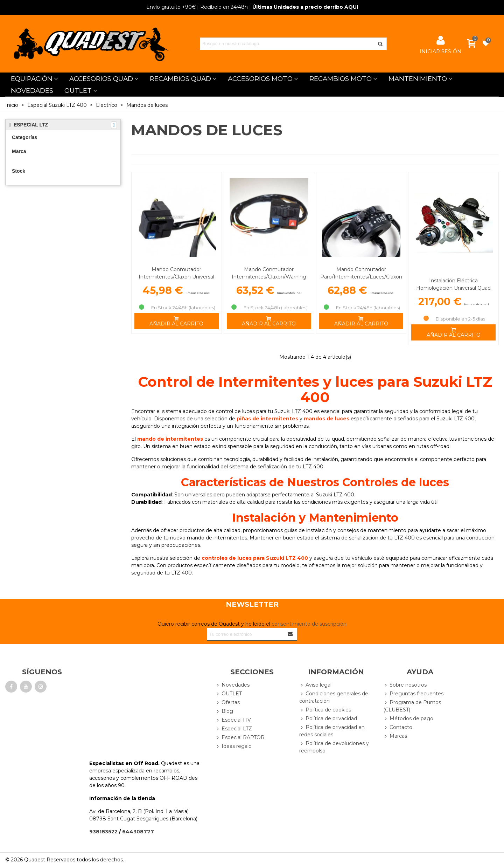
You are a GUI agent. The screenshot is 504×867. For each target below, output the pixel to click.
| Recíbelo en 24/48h (197, 7)
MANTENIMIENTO (418, 79)
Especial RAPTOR (240, 738)
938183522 (103, 832)
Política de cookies (325, 710)
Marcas (395, 736)
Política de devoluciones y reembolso (334, 747)
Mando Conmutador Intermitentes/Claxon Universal (176, 273)
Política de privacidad (328, 719)
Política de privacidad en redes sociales (332, 731)
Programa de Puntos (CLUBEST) (412, 706)
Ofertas (227, 703)
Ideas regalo (233, 746)
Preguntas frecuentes (413, 694)
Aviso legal (315, 685)
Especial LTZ (234, 729)
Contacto (398, 727)
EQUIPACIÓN (32, 79)
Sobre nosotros (405, 685)
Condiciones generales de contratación (334, 697)
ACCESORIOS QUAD (101, 79)
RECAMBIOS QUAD (180, 79)
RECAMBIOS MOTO (341, 79)
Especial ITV (233, 720)
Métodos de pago (408, 719)
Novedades (232, 685)
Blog (224, 711)
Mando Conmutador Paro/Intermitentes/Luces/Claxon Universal (361, 277)
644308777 (138, 832)
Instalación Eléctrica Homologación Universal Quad (453, 284)
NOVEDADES (32, 91)
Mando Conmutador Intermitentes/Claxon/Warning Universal (269, 277)
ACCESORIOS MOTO (260, 79)
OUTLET (78, 91)
